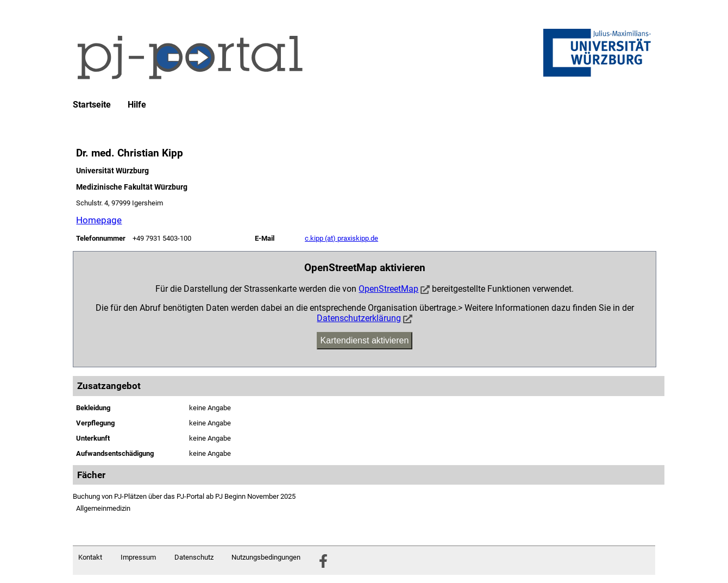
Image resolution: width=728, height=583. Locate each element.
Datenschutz (194, 557)
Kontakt (90, 557)
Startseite (92, 105)
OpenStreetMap (388, 289)
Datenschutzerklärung (359, 318)
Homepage (99, 220)
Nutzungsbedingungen (266, 557)
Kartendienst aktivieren (365, 340)
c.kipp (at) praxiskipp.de (341, 238)
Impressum (138, 557)
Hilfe (137, 105)
